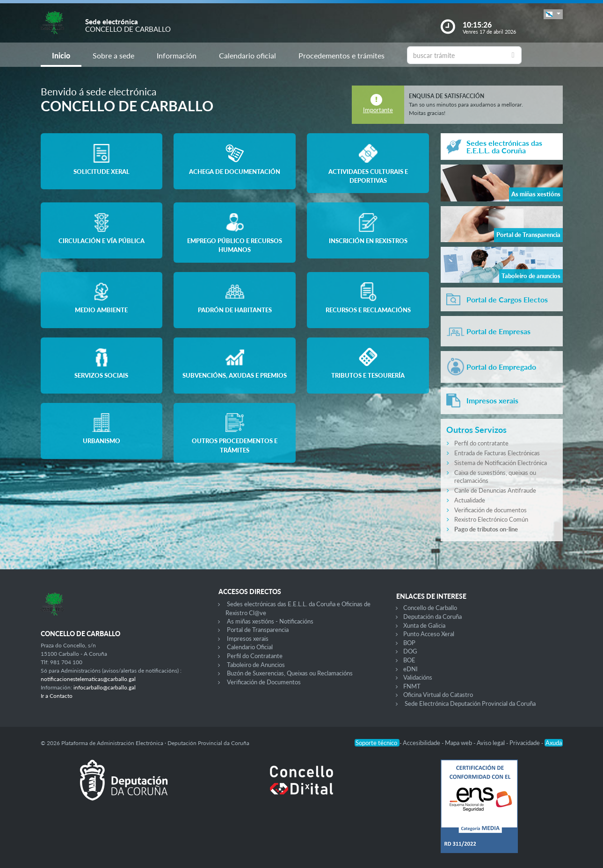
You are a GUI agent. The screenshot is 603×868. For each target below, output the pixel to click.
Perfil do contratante (481, 443)
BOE (409, 660)
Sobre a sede (113, 55)
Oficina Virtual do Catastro (438, 695)
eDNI (410, 669)
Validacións (418, 677)
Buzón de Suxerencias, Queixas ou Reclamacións (290, 673)
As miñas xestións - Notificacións (270, 621)
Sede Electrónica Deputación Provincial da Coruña (470, 703)
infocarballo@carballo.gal (105, 687)
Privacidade (525, 743)
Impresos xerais (248, 638)
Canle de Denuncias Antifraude (495, 490)
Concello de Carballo (430, 608)
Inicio (61, 55)
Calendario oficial (247, 55)
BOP (409, 643)
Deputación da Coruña (432, 617)
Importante (378, 110)
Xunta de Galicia (424, 625)
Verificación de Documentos (264, 682)
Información (177, 55)
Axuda (554, 743)
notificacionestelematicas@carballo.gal (88, 679)
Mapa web (459, 743)
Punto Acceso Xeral (429, 634)
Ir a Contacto (57, 696)
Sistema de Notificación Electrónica (501, 463)
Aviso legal (491, 743)
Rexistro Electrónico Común (491, 519)
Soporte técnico (377, 743)
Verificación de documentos (490, 510)
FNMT (412, 686)
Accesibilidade (422, 743)
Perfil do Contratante (255, 656)
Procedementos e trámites (341, 55)
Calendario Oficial (250, 647)
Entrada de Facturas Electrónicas (497, 453)
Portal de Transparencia (258, 630)
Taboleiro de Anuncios (256, 665)
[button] (553, 14)
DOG (410, 651)
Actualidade (470, 500)
